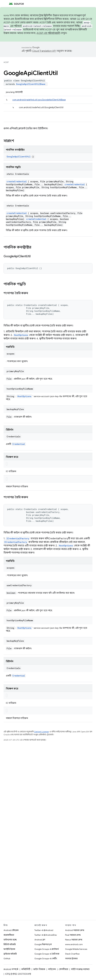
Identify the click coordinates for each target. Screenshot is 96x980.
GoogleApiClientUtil (19, 157)
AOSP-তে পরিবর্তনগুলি (48, 33)
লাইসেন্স (52, 969)
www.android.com (74, 944)
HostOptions (21, 335)
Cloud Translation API (44, 51)
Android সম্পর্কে (11, 969)
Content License (41, 732)
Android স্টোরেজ (11, 930)
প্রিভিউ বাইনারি (10, 944)
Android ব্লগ (40, 940)
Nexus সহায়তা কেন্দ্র (74, 940)
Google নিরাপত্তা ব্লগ (43, 944)
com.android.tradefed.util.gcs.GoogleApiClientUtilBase (39, 100)
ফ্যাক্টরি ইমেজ (9, 949)
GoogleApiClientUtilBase (31, 84)
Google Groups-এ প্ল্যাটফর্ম (47, 949)
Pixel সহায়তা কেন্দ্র (73, 935)
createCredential (17, 181)
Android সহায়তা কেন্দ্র (75, 930)
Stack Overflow (72, 954)
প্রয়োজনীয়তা (9, 935)
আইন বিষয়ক (39, 969)
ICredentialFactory (18, 538)
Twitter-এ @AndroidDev (46, 935)
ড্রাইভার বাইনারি (10, 954)
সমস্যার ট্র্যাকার (71, 958)
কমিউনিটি (26, 969)
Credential (19, 444)
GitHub (7, 958)
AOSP (6, 62)
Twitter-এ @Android (44, 930)
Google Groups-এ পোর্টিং (46, 958)
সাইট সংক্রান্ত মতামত (80, 969)
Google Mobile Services (76, 949)
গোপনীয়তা (63, 969)
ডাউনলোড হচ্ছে (10, 940)
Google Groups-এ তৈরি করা (47, 954)
